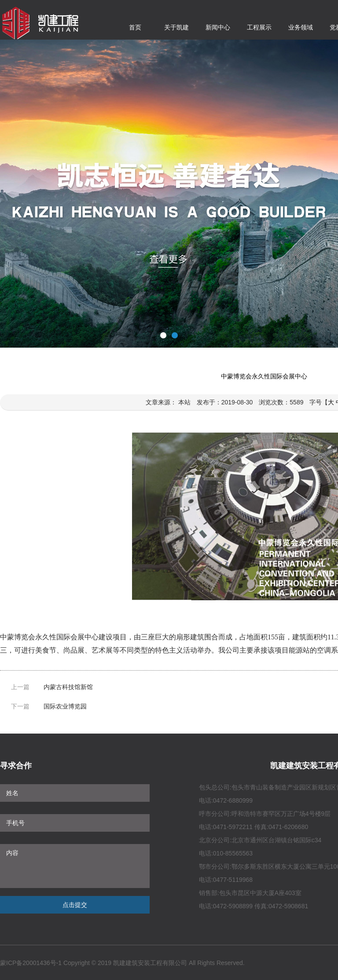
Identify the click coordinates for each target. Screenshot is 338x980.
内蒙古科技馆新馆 (68, 687)
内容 (75, 866)
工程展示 (259, 27)
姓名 (75, 793)
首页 (135, 27)
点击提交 (75, 905)
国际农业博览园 (65, 706)
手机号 (75, 823)
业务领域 (301, 27)
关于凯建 (176, 27)
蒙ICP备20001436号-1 (31, 963)
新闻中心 (218, 27)
